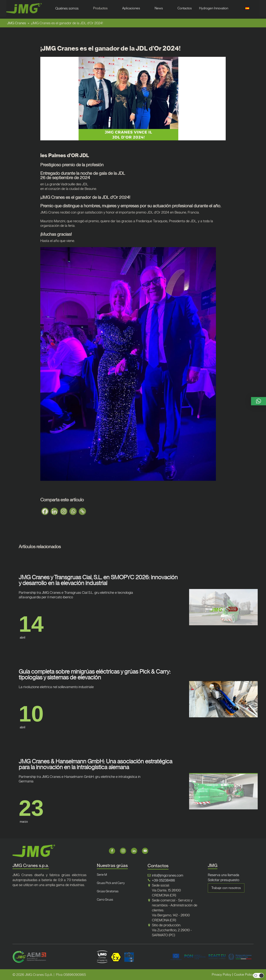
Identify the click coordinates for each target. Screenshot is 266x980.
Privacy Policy (222, 975)
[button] (259, 401)
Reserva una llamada (224, 875)
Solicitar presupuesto (224, 880)
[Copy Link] (82, 511)
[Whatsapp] (73, 511)
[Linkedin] (54, 511)
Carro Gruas (105, 900)
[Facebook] (45, 511)
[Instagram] (64, 511)
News (159, 8)
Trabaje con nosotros (226, 888)
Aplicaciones (131, 8)
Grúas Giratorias (108, 891)
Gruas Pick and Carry (111, 883)
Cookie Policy (244, 975)
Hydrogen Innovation (214, 8)
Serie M (102, 875)
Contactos (185, 8)
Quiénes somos (67, 8)
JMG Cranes (17, 23)
